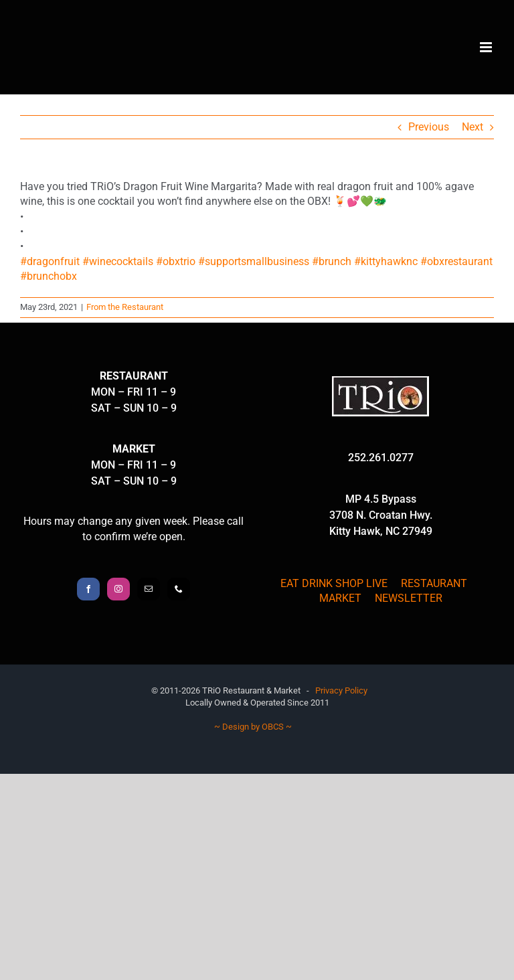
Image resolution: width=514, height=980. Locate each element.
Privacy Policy (341, 690)
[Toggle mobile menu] (487, 47)
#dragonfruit (50, 261)
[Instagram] (118, 589)
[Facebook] (88, 589)
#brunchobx (49, 276)
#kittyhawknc (386, 261)
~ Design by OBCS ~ (253, 727)
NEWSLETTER (409, 598)
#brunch (332, 261)
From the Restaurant (125, 307)
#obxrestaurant (456, 261)
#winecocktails (118, 261)
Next (473, 127)
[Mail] (149, 589)
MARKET (340, 598)
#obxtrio (176, 261)
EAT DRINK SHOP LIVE (334, 583)
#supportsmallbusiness (254, 261)
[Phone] (179, 589)
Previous (429, 127)
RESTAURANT (434, 583)
